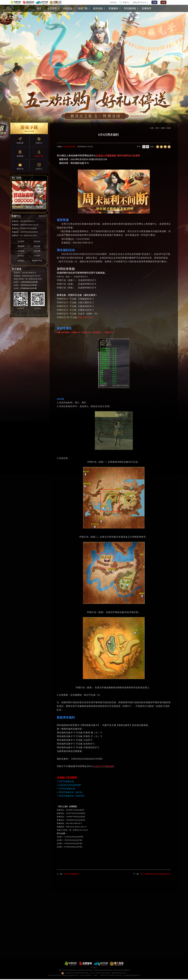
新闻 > (164, 128)
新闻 (169, 128)
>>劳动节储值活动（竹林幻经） (71, 796)
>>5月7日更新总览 (65, 781)
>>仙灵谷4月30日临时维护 (69, 785)
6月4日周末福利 (70, 147)
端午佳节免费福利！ (72, 874)
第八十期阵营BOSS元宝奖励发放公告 (156, 874)
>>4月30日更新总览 (66, 789)
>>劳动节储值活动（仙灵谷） (70, 792)
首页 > (158, 128)
